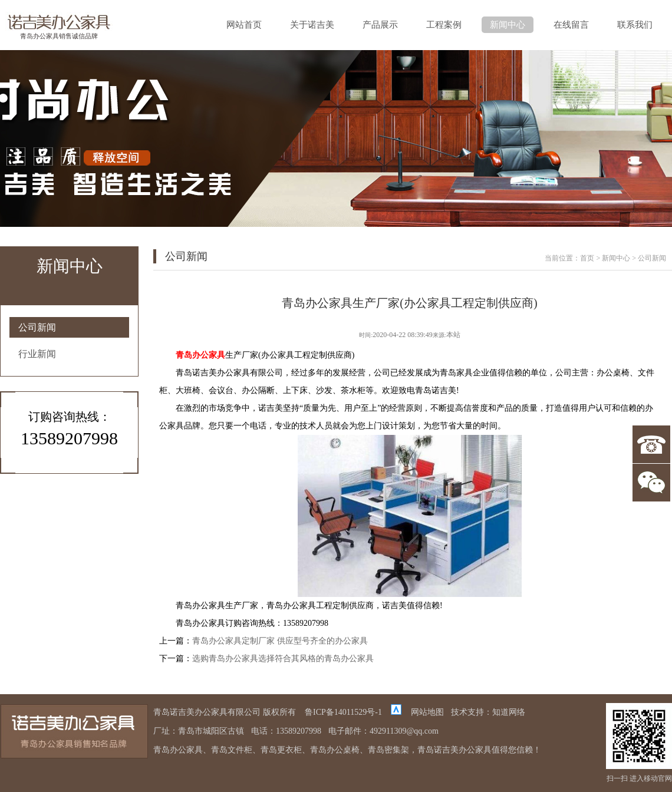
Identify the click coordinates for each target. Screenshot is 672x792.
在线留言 (571, 25)
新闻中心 (508, 25)
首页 (587, 258)
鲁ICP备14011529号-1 (343, 712)
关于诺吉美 (312, 25)
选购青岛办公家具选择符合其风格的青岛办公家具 (283, 659)
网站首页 (244, 25)
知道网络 (509, 712)
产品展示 (380, 25)
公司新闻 (37, 327)
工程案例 (444, 25)
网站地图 (427, 712)
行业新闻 (37, 354)
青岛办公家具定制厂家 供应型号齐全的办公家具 (280, 641)
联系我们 (635, 25)
